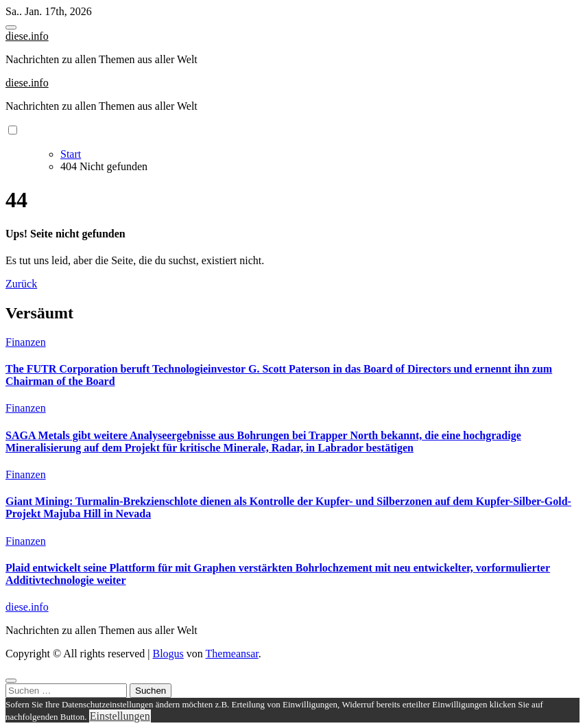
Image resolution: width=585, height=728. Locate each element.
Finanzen (26, 342)
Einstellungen (120, 716)
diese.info (27, 36)
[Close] (11, 681)
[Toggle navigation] (11, 27)
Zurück (21, 284)
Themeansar (232, 654)
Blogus (168, 654)
